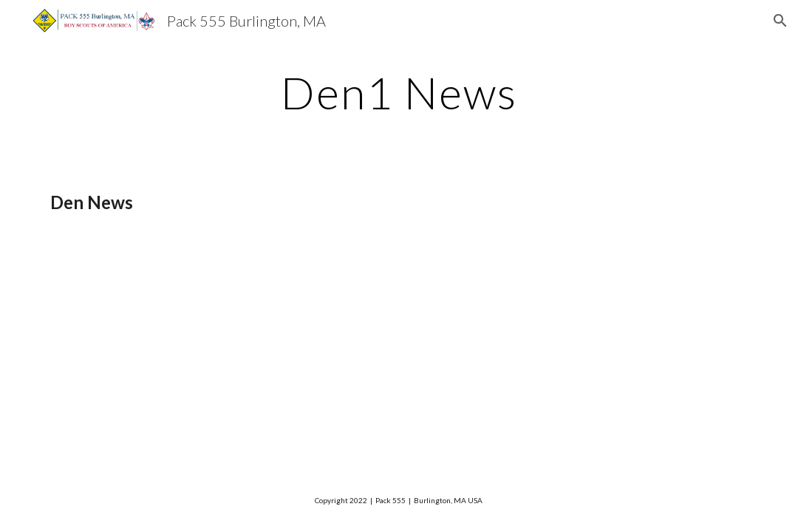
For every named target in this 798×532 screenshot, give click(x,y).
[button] (780, 21)
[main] (399, 92)
